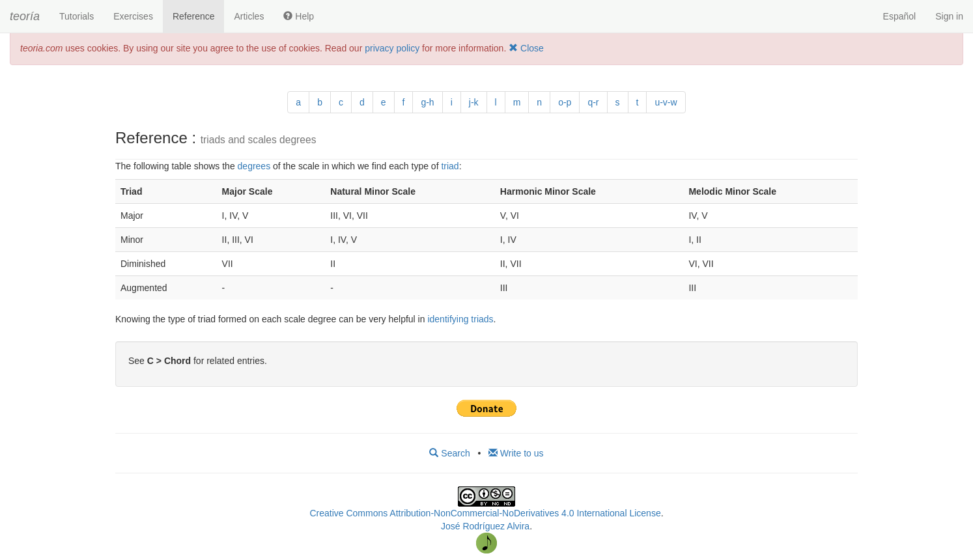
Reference (194, 16)
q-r (593, 102)
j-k (474, 102)
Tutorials (77, 16)
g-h (427, 102)
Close (526, 48)
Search (449, 453)
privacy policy (392, 48)
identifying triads (460, 319)
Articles (249, 16)
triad (450, 166)
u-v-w (666, 102)
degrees (254, 166)
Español (900, 16)
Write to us (516, 453)
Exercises (133, 16)
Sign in (949, 16)
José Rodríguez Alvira (485, 526)
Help (299, 16)
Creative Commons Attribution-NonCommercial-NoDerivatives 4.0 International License (485, 513)
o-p (565, 102)
